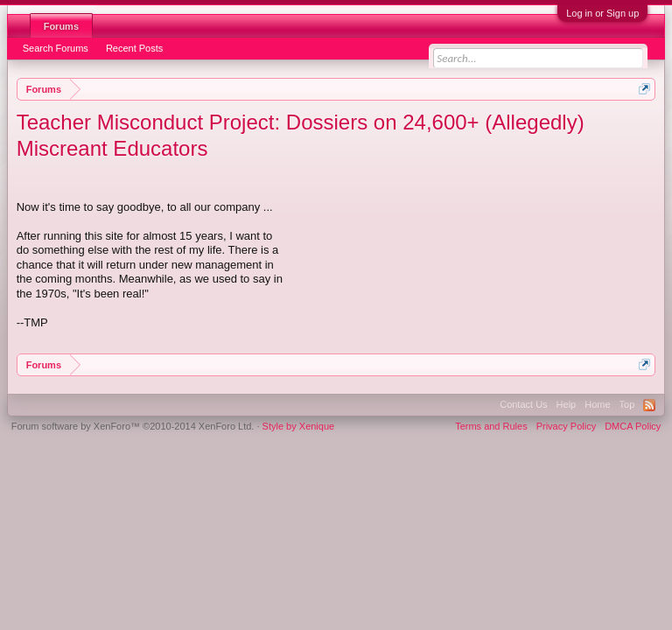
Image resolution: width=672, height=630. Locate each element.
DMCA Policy (633, 426)
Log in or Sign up (602, 13)
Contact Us (523, 404)
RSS (649, 405)
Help (567, 404)
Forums (61, 26)
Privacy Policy (566, 426)
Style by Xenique (299, 426)
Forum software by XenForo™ (133, 426)
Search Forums (56, 48)
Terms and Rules (491, 426)
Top (627, 404)
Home (597, 404)
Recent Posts (134, 48)
